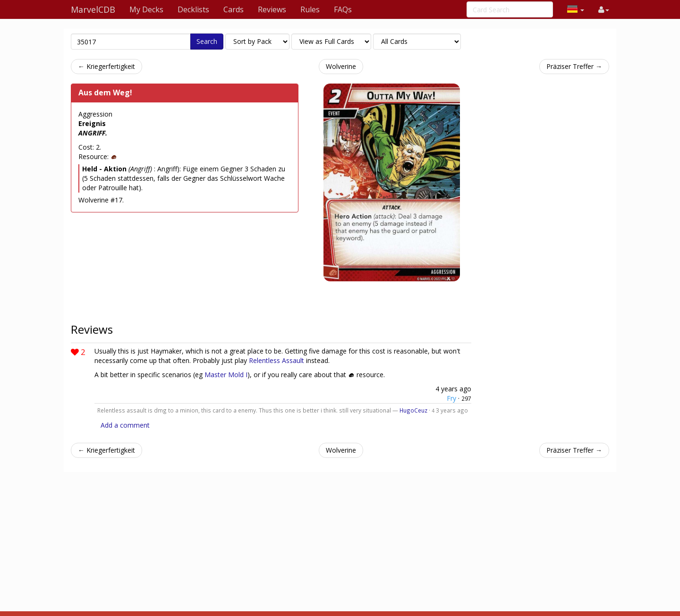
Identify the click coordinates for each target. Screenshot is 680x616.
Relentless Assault (276, 360)
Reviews (272, 9)
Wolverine (341, 66)
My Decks (146, 9)
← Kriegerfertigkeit (106, 66)
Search (207, 41)
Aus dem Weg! (105, 93)
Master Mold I (226, 375)
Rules (310, 9)
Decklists (193, 9)
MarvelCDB (93, 9)
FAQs (343, 9)
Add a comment (125, 425)
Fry (451, 398)
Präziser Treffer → (574, 66)
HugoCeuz (413, 410)
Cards (234, 9)
